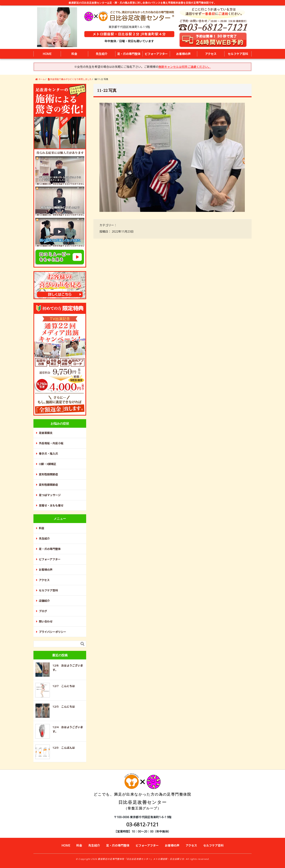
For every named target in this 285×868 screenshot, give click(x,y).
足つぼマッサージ (50, 495)
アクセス (211, 54)
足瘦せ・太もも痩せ (51, 505)
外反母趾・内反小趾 (51, 443)
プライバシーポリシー (53, 632)
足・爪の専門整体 (129, 54)
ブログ (43, 611)
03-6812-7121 (142, 824)
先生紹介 (102, 54)
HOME (47, 54)
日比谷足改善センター (143, 795)
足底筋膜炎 (46, 433)
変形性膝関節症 (48, 485)
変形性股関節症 (48, 474)
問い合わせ (46, 621)
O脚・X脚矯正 (48, 464)
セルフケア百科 (238, 54)
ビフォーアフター (156, 54)
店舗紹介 (44, 601)
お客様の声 (183, 54)
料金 (74, 54)
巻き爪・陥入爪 (48, 454)
